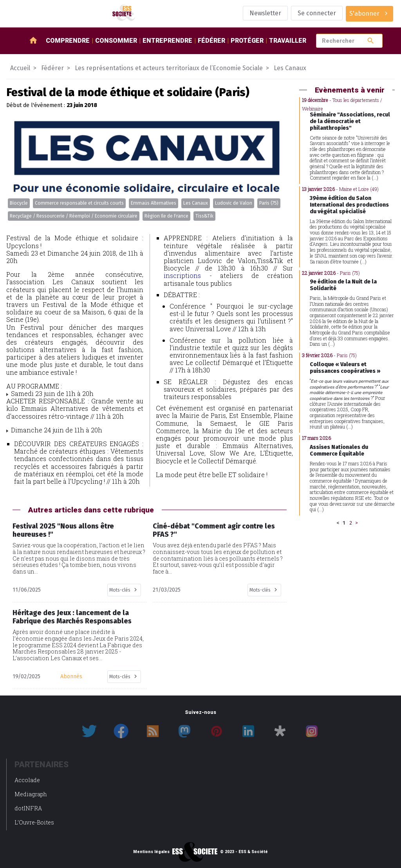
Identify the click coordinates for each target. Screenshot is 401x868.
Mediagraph (31, 794)
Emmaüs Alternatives (154, 203)
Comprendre (68, 41)
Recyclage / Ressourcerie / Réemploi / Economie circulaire (74, 216)
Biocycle (19, 203)
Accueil (20, 68)
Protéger (247, 41)
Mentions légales (151, 852)
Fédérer (211, 41)
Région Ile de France (166, 216)
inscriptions (182, 275)
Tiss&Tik (204, 216)
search (371, 41)
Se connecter (317, 13)
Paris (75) (269, 203)
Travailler (288, 41)
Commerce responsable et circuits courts (79, 203)
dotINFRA (28, 808)
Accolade (27, 780)
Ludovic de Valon (234, 203)
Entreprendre (167, 41)
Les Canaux (196, 203)
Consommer (116, 41)
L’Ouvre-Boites (34, 822)
